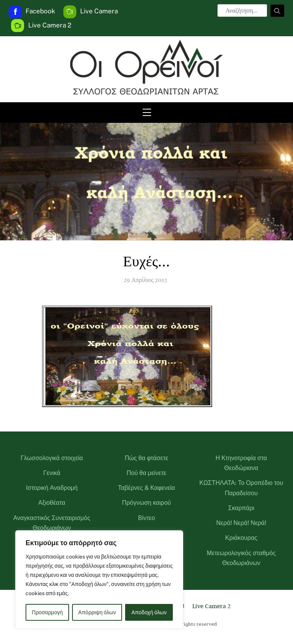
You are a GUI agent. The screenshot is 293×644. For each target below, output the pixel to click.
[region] (99, 580)
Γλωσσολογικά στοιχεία (52, 458)
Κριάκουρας (241, 538)
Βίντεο (147, 518)
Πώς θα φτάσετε (146, 458)
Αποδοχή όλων (149, 612)
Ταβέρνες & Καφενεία (146, 488)
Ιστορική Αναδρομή (52, 488)
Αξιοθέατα (52, 503)
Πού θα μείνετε (146, 473)
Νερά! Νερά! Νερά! (241, 523)
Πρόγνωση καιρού (146, 503)
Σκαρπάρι (241, 508)
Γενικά (52, 473)
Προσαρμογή (47, 612)
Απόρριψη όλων (97, 612)
